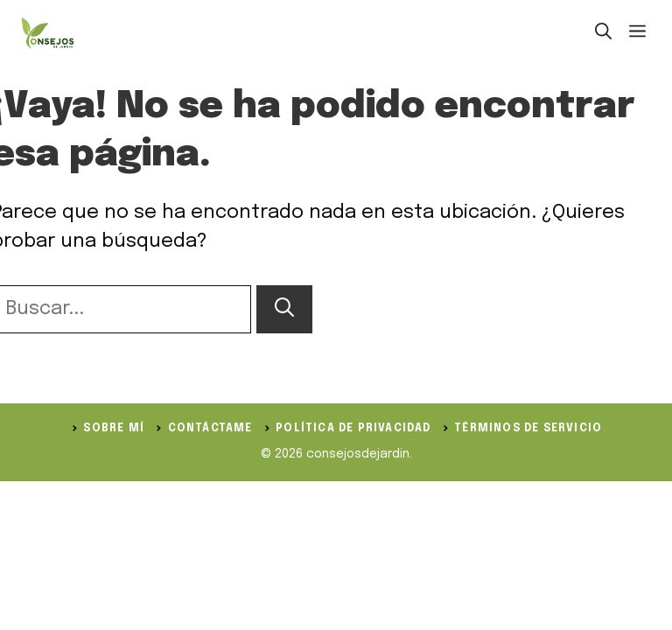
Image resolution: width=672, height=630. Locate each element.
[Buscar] (284, 309)
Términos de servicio (528, 429)
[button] (603, 33)
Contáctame (210, 429)
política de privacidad (353, 429)
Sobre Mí (114, 429)
